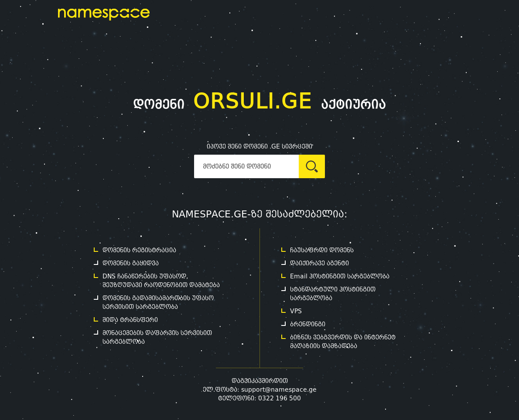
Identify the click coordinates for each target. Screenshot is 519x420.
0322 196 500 (280, 398)
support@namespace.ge (279, 390)
